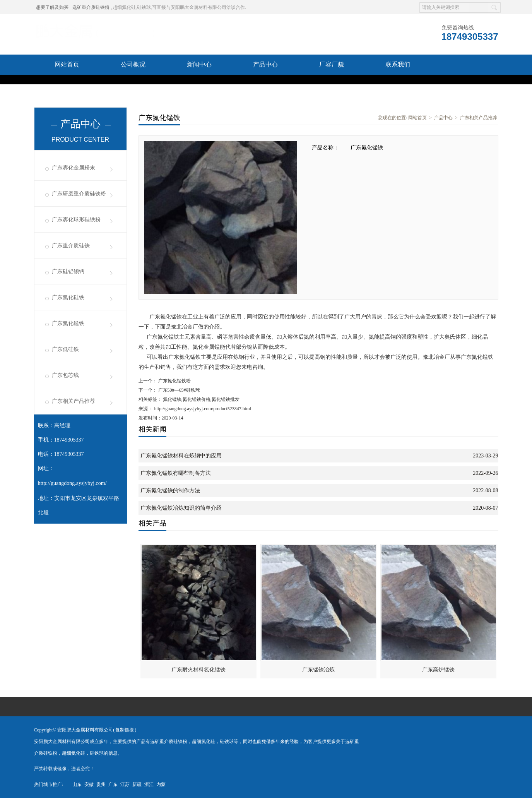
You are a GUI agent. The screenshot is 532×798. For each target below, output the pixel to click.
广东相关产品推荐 (74, 401)
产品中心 (265, 64)
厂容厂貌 (332, 64)
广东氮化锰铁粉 (174, 381)
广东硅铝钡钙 (68, 271)
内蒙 (161, 784)
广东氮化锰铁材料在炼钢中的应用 (181, 456)
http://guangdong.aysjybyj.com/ (72, 483)
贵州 (101, 784)
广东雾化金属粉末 (74, 168)
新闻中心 (199, 64)
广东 (113, 784)
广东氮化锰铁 (68, 323)
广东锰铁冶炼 (318, 670)
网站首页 (67, 64)
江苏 (125, 784)
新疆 (137, 784)
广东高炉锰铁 (438, 670)
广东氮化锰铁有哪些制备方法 (176, 473)
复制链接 (125, 730)
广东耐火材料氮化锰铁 (198, 670)
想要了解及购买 (52, 7)
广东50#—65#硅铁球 (179, 390)
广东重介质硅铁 (71, 246)
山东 (77, 784)
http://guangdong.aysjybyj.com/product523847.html (203, 409)
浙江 (149, 784)
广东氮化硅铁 (68, 297)
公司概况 (133, 64)
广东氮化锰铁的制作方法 (170, 491)
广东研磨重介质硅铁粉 (79, 194)
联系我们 (398, 64)
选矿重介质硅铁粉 (91, 7)
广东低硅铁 (65, 349)
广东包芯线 (65, 375)
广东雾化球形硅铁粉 (76, 220)
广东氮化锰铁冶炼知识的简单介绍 (181, 508)
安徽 (89, 784)
